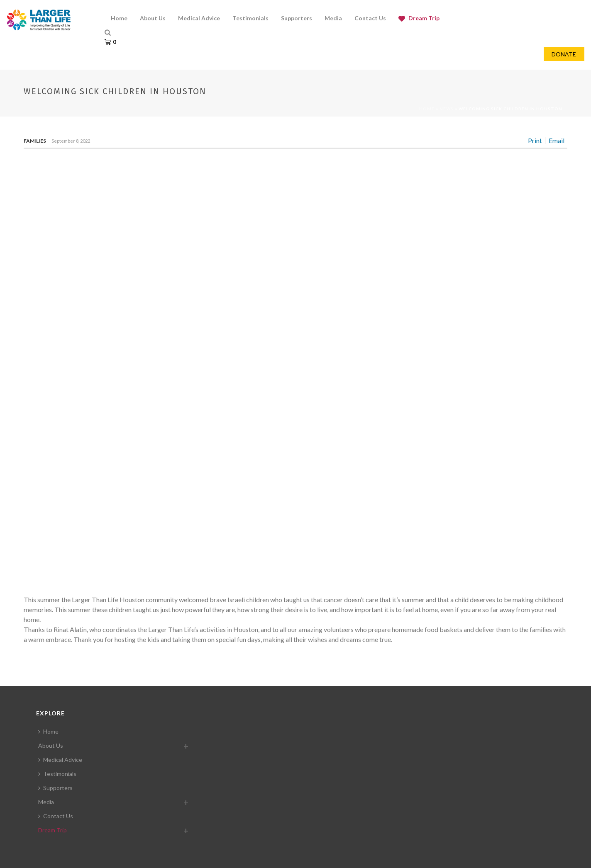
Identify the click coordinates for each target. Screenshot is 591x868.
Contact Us (56, 816)
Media (46, 802)
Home (427, 109)
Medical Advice (60, 760)
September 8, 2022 (71, 141)
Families (35, 141)
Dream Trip (53, 830)
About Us (51, 745)
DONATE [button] (564, 54)
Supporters (55, 788)
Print (535, 141)
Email (557, 141)
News (447, 109)
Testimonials (57, 774)
